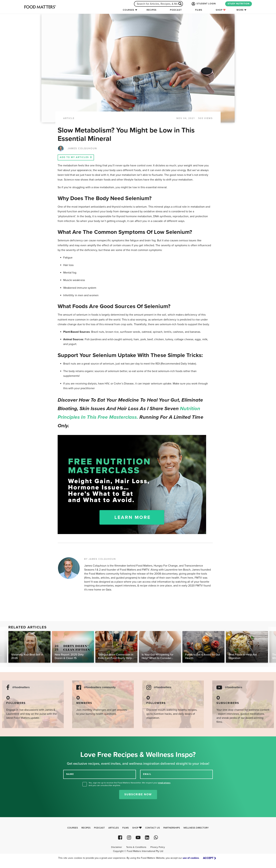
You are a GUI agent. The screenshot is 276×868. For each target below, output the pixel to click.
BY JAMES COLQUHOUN (100, 559)
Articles (114, 828)
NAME (70, 774)
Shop (221, 10)
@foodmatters (21, 687)
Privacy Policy (158, 847)
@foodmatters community (100, 687)
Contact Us (152, 828)
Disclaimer (117, 847)
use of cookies (191, 858)
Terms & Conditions (136, 847)
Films (199, 10)
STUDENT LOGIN (203, 4)
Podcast (176, 10)
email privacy (164, 783)
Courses (129, 10)
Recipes (152, 10)
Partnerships (172, 828)
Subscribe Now (138, 794)
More (240, 10)
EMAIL (147, 774)
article (69, 118)
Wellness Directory (196, 828)
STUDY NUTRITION (239, 4)
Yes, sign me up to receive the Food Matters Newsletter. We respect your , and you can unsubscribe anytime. (130, 784)
